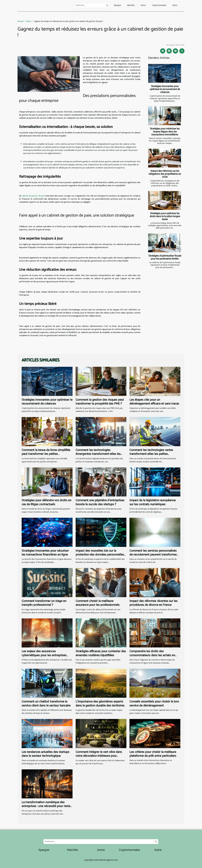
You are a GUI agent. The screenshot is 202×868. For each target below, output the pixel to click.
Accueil (20, 21)
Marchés (131, 5)
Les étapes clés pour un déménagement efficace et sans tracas (154, 402)
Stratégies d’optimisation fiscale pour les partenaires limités (165, 257)
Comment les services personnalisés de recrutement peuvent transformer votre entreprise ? (153, 555)
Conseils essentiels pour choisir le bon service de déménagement (154, 704)
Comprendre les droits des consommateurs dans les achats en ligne (152, 655)
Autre (175, 5)
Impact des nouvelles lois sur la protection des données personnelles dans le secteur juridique (100, 555)
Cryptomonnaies (159, 5)
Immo (143, 5)
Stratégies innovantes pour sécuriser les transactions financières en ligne (45, 553)
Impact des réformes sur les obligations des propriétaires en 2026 (165, 174)
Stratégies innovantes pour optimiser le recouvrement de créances (165, 89)
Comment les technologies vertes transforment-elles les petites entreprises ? (151, 454)
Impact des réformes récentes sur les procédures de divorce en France (153, 603)
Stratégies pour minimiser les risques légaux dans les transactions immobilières (165, 132)
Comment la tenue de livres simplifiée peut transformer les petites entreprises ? (46, 454)
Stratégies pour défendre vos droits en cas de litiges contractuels (46, 502)
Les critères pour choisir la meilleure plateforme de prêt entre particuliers (153, 754)
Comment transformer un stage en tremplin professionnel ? (44, 603)
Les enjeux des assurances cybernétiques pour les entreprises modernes (44, 655)
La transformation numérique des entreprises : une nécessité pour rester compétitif (46, 806)
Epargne (117, 5)
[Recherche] (92, 5)
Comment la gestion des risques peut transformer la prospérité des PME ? (100, 402)
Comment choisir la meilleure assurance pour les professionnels (98, 603)
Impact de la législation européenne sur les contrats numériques (153, 502)
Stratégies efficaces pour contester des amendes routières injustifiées (101, 653)
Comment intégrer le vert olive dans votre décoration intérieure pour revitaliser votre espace (99, 756)
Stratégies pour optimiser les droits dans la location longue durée (165, 216)
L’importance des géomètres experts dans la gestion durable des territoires (100, 704)
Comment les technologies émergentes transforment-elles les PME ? (98, 454)
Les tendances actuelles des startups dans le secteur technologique (45, 754)
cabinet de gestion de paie (33, 196)
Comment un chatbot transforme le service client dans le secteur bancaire (46, 704)
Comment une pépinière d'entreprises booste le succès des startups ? (100, 502)
